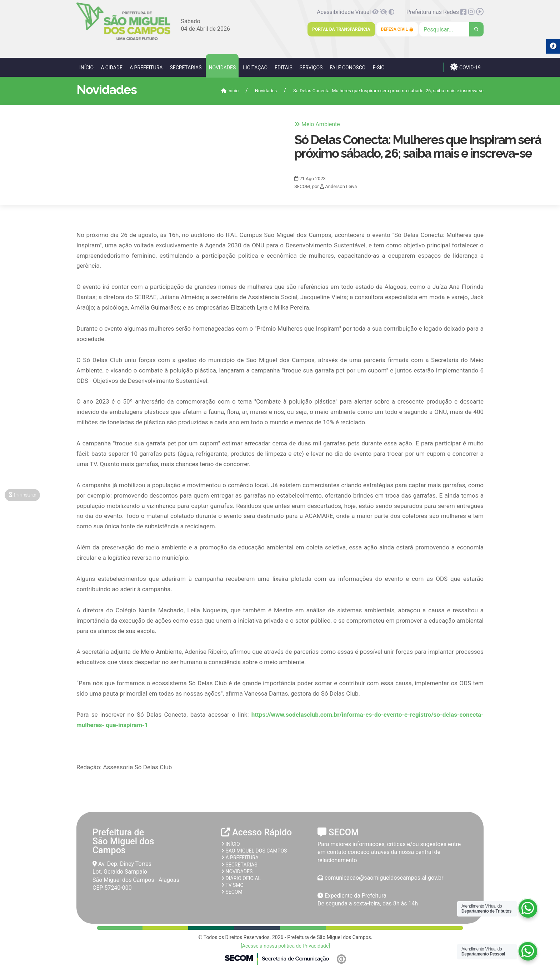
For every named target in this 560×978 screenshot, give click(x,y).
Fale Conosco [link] (347, 68)
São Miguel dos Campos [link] (254, 851)
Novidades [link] (222, 68)
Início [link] (86, 68)
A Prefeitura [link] (146, 68)
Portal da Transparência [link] (341, 29)
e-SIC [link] (378, 68)
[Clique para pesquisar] (451, 29)
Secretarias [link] (186, 68)
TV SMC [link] (232, 885)
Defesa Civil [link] (397, 29)
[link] (123, 39)
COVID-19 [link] (466, 67)
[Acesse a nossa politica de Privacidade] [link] (285, 946)
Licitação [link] (255, 68)
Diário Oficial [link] (241, 878)
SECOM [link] (232, 892)
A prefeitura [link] (240, 858)
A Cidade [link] (112, 68)
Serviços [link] (311, 68)
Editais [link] (284, 68)
